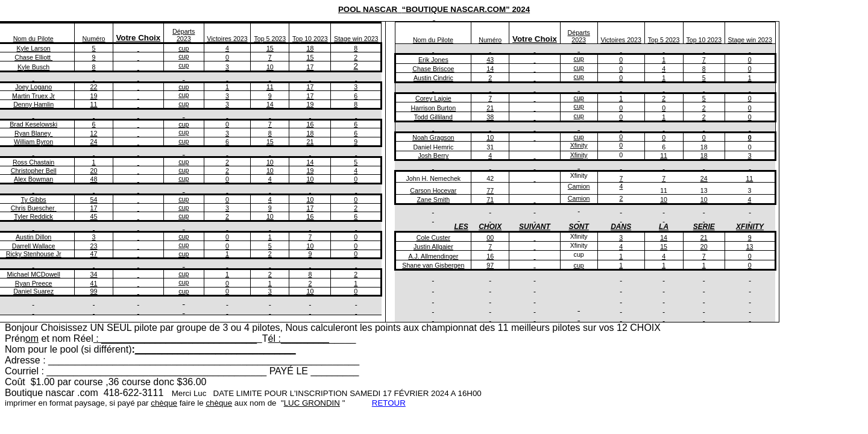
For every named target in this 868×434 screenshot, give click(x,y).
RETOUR (389, 403)
